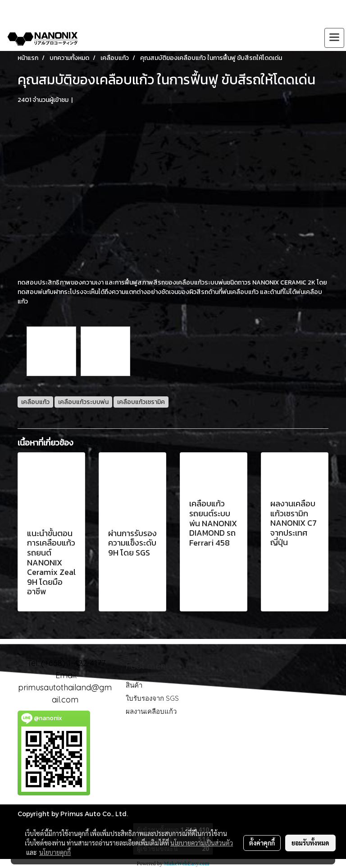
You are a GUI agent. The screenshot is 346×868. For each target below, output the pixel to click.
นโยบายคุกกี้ (55, 852)
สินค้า (134, 685)
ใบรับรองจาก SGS (152, 698)
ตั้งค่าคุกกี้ (262, 843)
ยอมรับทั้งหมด (310, 843)
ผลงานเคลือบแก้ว (151, 711)
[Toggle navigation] (334, 38)
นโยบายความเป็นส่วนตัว (202, 843)
